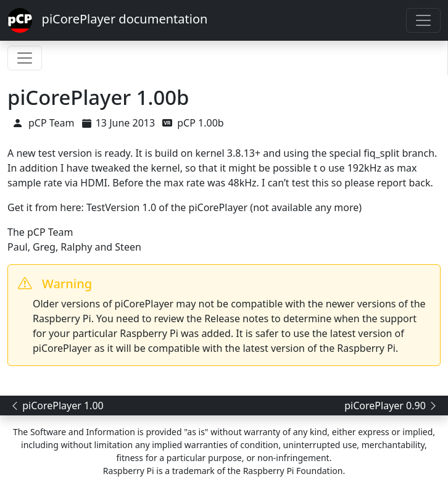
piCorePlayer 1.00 (57, 406)
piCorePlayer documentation (107, 20)
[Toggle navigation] (423, 20)
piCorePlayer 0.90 (391, 406)
